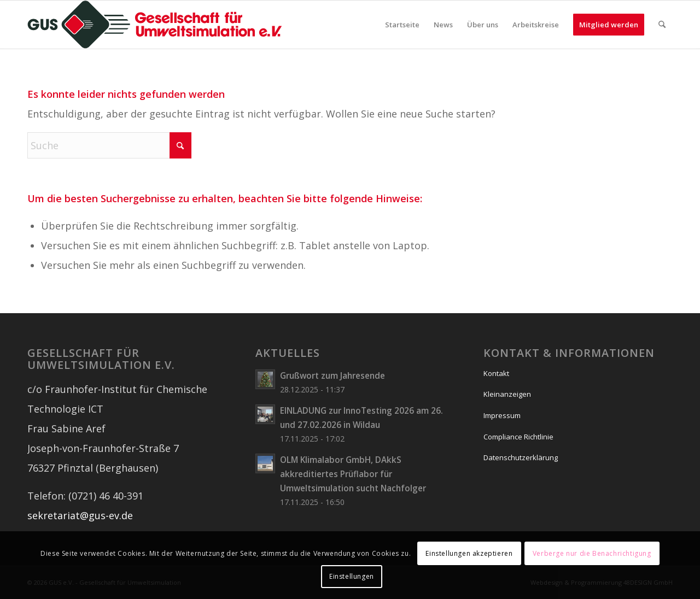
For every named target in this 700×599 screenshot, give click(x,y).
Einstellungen (352, 576)
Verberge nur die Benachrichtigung (592, 553)
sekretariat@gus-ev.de (80, 515)
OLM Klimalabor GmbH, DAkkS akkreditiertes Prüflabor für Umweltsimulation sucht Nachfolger (353, 474)
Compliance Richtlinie (518, 437)
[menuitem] (402, 25)
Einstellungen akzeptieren (469, 553)
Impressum (502, 415)
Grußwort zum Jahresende (332, 375)
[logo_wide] (155, 25)
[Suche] (662, 25)
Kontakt (496, 373)
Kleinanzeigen (507, 394)
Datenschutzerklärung (521, 457)
